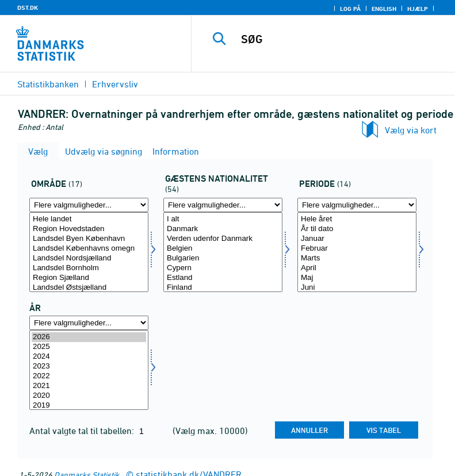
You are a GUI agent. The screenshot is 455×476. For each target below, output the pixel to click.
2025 (89, 347)
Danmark (223, 229)
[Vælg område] (89, 252)
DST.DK (28, 7)
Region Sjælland (89, 278)
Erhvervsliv (115, 84)
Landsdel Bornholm (89, 268)
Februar (357, 249)
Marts (357, 258)
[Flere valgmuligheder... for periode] (357, 205)
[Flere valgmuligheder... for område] (89, 205)
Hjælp (418, 9)
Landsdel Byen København (89, 239)
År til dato (357, 229)
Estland (223, 278)
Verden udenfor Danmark (223, 239)
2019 (89, 406)
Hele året (357, 219)
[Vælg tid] (89, 370)
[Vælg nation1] (223, 252)
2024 (89, 357)
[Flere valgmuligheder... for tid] (89, 323)
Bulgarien (223, 258)
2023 (89, 366)
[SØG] (341, 39)
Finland (223, 288)
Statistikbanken (48, 84)
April (357, 268)
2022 (89, 376)
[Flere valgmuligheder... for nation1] (223, 205)
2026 (89, 337)
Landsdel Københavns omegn (89, 249)
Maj (357, 278)
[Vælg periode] (357, 252)
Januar (357, 239)
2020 (89, 396)
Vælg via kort (411, 130)
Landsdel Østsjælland (89, 288)
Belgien (223, 249)
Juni (357, 288)
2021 (89, 386)
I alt (223, 219)
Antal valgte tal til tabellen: (83, 431)
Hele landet (89, 219)
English (384, 9)
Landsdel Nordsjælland (89, 258)
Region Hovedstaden (89, 229)
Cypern (223, 268)
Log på (350, 9)
